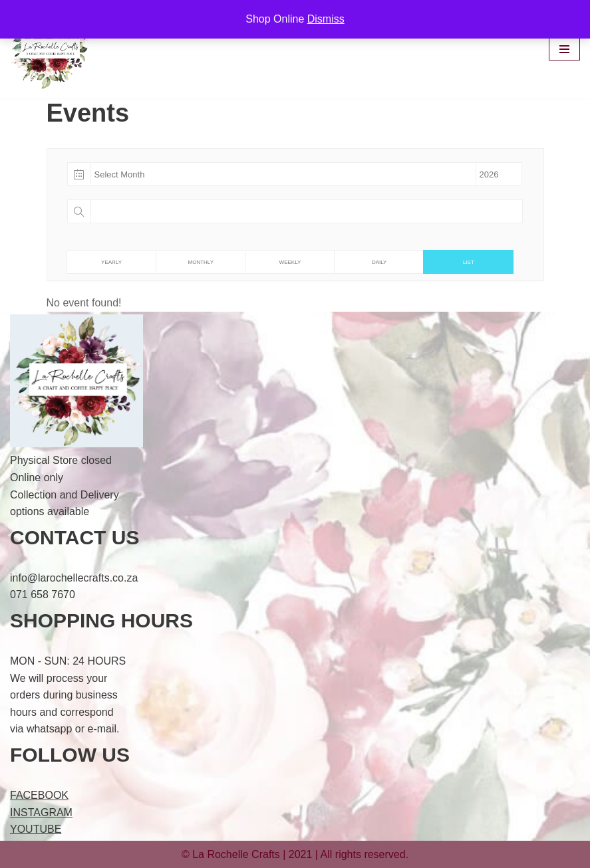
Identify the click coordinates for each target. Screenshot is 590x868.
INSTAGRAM (41, 813)
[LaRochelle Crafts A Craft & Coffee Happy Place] (53, 49)
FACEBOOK (39, 795)
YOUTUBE (36, 829)
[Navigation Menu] (564, 49)
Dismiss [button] (326, 19)
